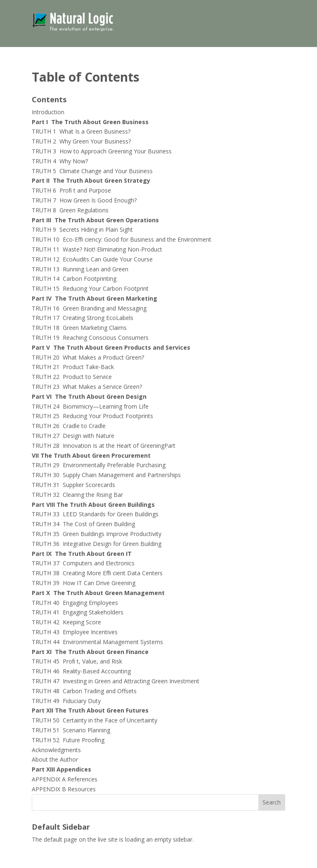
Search (272, 802)
